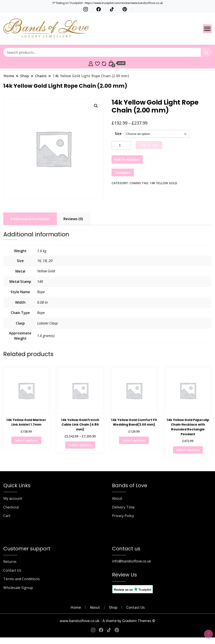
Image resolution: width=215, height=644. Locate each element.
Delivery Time (123, 507)
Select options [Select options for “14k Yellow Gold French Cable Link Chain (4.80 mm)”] (80, 445)
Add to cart (149, 145)
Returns (10, 562)
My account (13, 498)
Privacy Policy (123, 516)
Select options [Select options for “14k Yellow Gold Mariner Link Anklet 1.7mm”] (26, 440)
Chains (135, 183)
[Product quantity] (121, 145)
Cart (7, 516)
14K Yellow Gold (164, 183)
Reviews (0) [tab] (73, 219)
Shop (113, 607)
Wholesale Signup (18, 588)
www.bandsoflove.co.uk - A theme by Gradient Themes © (107, 621)
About (117, 498)
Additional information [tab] (30, 219)
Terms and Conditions (22, 579)
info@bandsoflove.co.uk (132, 561)
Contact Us (12, 570)
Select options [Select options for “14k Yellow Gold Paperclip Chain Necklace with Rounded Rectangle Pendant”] (188, 450)
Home (76, 607)
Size (118, 134)
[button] (96, 106)
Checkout (11, 507)
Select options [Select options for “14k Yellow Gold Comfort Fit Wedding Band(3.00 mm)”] (134, 440)
